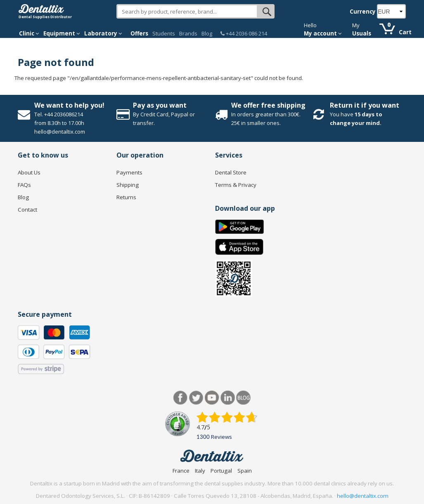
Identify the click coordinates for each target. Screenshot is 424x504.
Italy (200, 471)
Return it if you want (365, 105)
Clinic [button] (29, 33)
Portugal (221, 471)
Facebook (181, 398)
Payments (129, 172)
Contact (27, 210)
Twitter (196, 398)
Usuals (362, 33)
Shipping (128, 185)
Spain (245, 471)
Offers (139, 33)
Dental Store (231, 172)
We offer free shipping (268, 105)
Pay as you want (160, 105)
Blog (207, 33)
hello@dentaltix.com (363, 496)
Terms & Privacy (236, 185)
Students (164, 33)
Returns (126, 197)
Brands (188, 33)
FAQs (24, 185)
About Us (29, 172)
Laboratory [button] (103, 33)
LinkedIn (228, 398)
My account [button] (323, 33)
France (181, 471)
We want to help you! (69, 105)
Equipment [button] (62, 33)
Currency (363, 12)
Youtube (212, 398)
